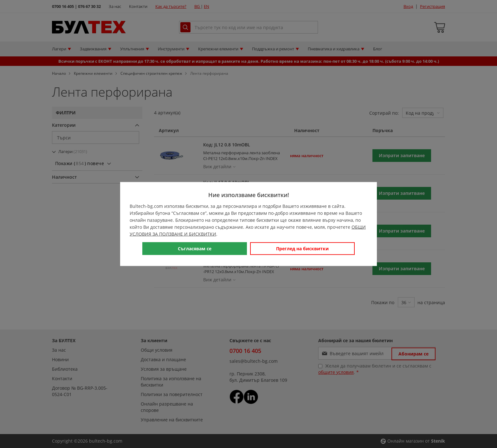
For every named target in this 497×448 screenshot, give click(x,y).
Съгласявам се (195, 249)
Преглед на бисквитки (302, 249)
